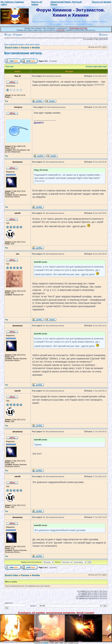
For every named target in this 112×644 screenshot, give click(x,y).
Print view (10, 67)
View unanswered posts (14, 44)
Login (8, 35)
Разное (25, 48)
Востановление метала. (23, 53)
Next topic (103, 67)
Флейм (36, 48)
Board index (12, 48)
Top (7, 101)
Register (18, 35)
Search (103, 35)
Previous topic (92, 67)
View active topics (32, 44)
